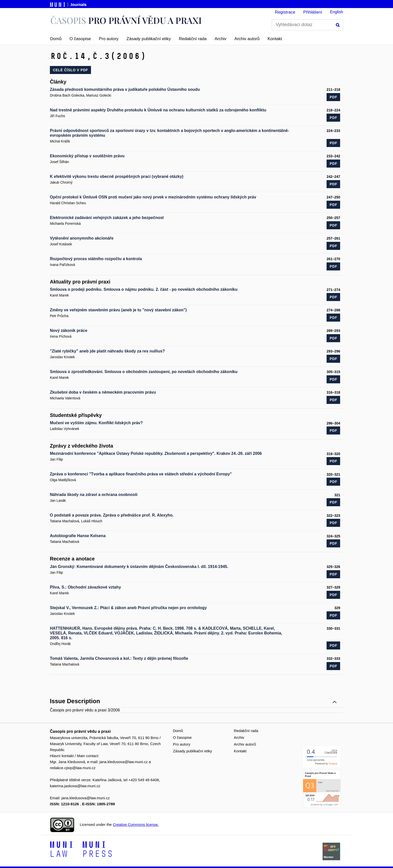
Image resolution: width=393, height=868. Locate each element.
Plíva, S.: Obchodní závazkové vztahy (85, 587)
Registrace (285, 12)
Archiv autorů (247, 39)
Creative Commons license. (136, 824)
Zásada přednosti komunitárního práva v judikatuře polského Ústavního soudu (125, 89)
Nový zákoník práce (69, 331)
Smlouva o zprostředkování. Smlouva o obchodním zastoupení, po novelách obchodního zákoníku (144, 372)
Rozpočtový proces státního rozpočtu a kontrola (96, 259)
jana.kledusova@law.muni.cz (124, 762)
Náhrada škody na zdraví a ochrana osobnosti (94, 495)
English (337, 12)
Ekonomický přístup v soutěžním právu (87, 156)
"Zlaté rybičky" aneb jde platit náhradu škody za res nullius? (107, 351)
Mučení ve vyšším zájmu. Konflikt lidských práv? (96, 423)
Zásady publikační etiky (149, 39)
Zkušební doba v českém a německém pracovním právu (103, 392)
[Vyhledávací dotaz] (307, 25)
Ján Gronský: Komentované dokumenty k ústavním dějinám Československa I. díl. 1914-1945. (139, 567)
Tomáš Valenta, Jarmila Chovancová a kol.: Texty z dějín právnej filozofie (119, 658)
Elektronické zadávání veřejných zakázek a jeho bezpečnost (107, 218)
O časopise (80, 39)
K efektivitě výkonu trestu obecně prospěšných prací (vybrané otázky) (117, 176)
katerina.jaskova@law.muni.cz (75, 786)
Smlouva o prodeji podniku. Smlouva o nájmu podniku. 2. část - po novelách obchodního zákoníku (144, 289)
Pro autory (109, 39)
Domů (56, 39)
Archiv (220, 39)
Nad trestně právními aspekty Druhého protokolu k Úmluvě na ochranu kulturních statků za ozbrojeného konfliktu (158, 110)
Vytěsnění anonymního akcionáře (82, 238)
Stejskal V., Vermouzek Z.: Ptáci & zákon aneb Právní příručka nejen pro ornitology (128, 608)
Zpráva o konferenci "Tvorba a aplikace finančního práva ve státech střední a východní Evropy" (141, 474)
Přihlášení (313, 12)
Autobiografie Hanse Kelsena (78, 536)
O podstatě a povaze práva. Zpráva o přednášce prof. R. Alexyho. (112, 515)
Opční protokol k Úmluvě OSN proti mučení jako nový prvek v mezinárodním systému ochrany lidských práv (153, 197)
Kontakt (275, 39)
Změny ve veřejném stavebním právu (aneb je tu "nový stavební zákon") (118, 310)
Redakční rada (193, 39)
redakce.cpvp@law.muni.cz (73, 768)
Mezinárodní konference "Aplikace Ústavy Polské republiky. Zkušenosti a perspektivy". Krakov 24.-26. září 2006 (156, 453)
